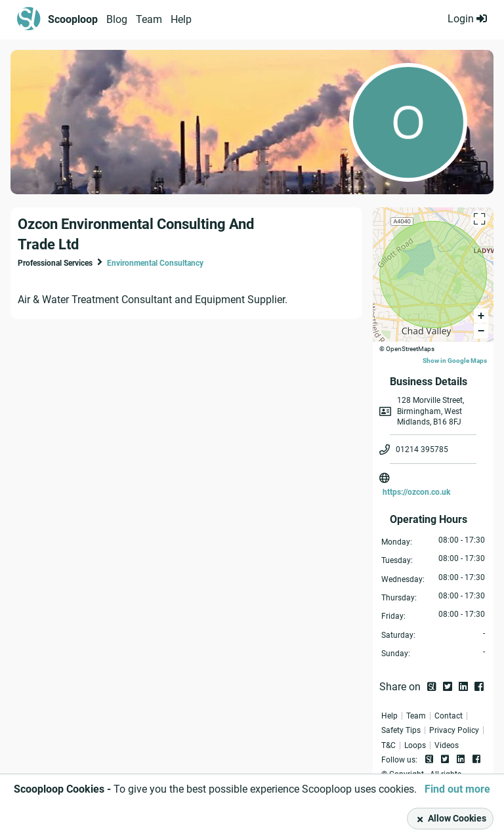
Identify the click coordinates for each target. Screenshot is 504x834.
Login (467, 19)
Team (149, 19)
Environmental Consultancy (155, 263)
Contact (449, 716)
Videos (447, 745)
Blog (117, 19)
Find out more (457, 789)
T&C (388, 745)
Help (181, 19)
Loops (415, 745)
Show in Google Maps (455, 361)
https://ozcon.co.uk (416, 492)
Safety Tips (401, 730)
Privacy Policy (454, 730)
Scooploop (73, 19)
